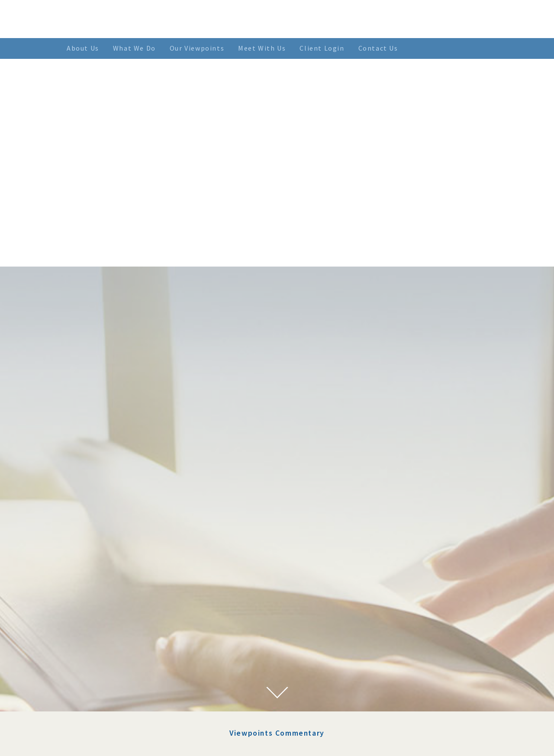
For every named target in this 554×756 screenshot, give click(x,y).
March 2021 (122, 732)
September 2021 (129, 690)
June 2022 (120, 606)
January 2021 (125, 743)
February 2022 (127, 648)
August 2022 (124, 595)
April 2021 (121, 722)
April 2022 (121, 627)
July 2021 (119, 701)
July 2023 (119, 564)
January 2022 (125, 659)
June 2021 (120, 711)
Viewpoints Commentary (277, 469)
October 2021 (125, 680)
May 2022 (119, 617)
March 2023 (122, 575)
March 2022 (122, 638)
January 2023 (125, 585)
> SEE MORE (343, 714)
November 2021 (129, 669)
